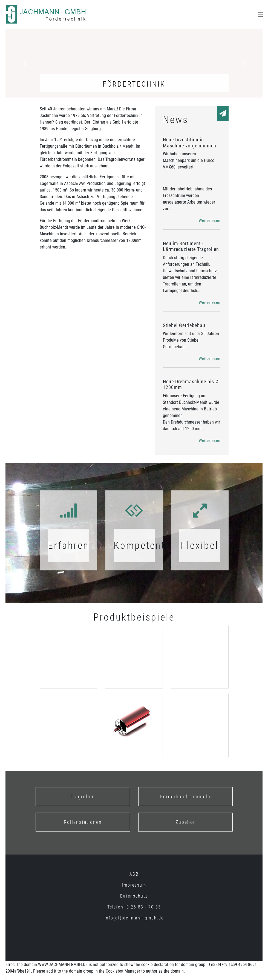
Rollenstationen (83, 822)
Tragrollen (83, 797)
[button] (25, 63)
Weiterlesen (210, 221)
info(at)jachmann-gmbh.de (134, 918)
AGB (134, 874)
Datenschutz (134, 896)
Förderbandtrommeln (185, 797)
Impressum (134, 885)
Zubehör (185, 822)
